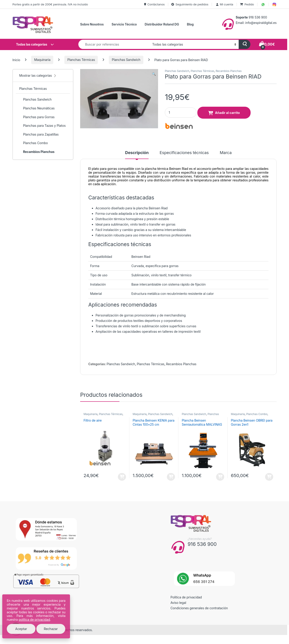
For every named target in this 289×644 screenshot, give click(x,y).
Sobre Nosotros (92, 24)
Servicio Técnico (124, 24)
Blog (190, 24)
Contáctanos (154, 4)
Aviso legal (178, 603)
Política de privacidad (186, 597)
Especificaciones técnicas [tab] (184, 153)
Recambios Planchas (229, 71)
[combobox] (114, 44)
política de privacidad (34, 620)
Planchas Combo (257, 414)
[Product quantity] (181, 112)
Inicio (16, 60)
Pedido (247, 4)
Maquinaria (42, 60)
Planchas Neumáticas (37, 108)
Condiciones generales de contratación (199, 608)
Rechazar (51, 629)
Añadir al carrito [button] (122, 477)
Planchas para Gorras (37, 117)
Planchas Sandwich (126, 60)
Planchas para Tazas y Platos (42, 126)
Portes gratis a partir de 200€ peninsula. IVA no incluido (50, 4)
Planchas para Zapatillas (39, 134)
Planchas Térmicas (81, 60)
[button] (154, 74)
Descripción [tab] (137, 153)
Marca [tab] (226, 153)
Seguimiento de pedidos (190, 4)
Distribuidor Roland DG (162, 24)
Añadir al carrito (227, 113)
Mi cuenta (224, 4)
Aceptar (21, 629)
